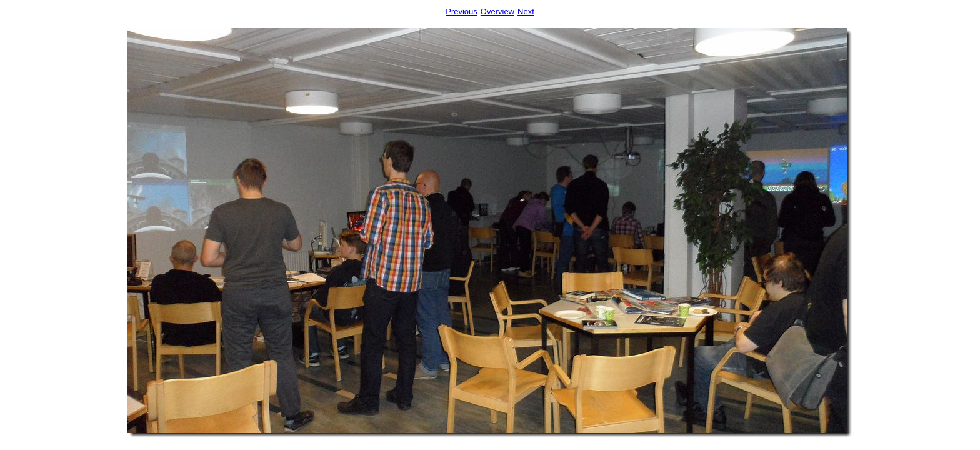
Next (526, 12)
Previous (462, 12)
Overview (497, 12)
